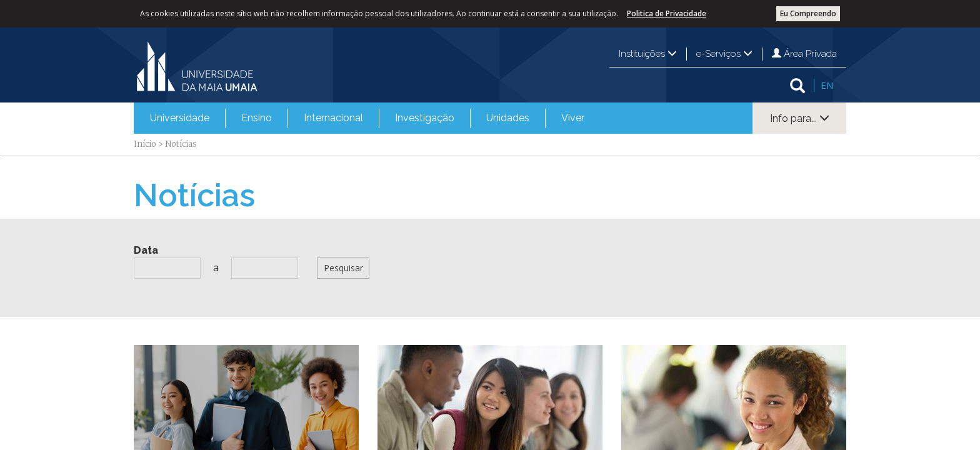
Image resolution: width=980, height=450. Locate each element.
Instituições (648, 54)
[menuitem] (180, 118)
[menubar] (367, 118)
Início (145, 144)
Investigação (425, 118)
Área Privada (804, 54)
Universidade (180, 118)
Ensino (257, 118)
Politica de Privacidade (667, 13)
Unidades (508, 118)
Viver (573, 118)
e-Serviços (724, 54)
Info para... (800, 118)
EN (827, 85)
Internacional (333, 118)
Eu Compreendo (808, 13)
